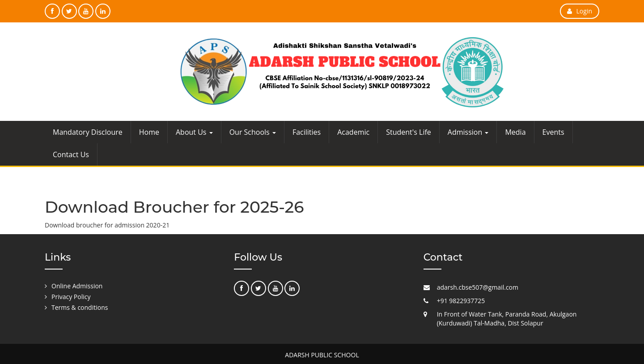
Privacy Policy (71, 297)
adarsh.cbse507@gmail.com (478, 287)
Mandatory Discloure (88, 132)
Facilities (307, 132)
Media (515, 132)
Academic (353, 132)
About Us (194, 132)
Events (553, 132)
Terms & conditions (80, 307)
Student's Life (409, 132)
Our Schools (253, 132)
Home (149, 132)
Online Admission (77, 286)
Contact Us (71, 154)
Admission (468, 132)
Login (580, 11)
